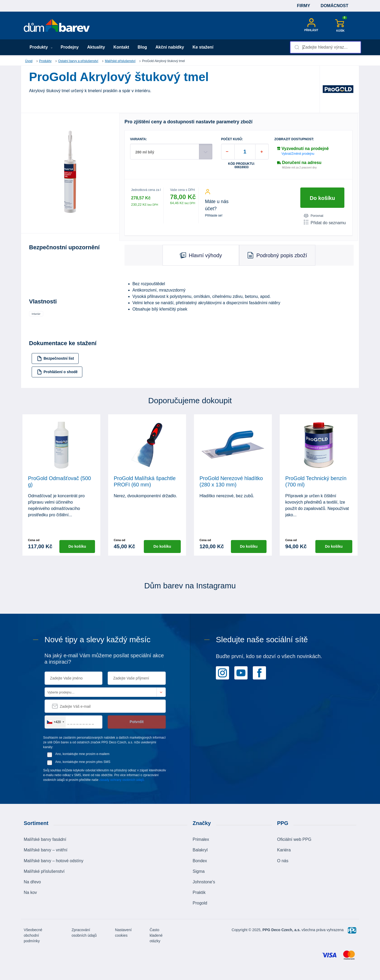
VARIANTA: (139, 139)
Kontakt (121, 47)
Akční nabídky (170, 47)
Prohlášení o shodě (57, 372)
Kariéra (284, 850)
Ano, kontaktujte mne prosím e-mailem (82, 754)
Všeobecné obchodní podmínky (33, 935)
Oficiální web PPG (294, 839)
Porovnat (313, 216)
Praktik (199, 892)
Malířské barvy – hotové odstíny (54, 861)
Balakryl (200, 850)
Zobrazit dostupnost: (294, 139)
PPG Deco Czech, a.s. (282, 930)
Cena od (34, 540)
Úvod (29, 61)
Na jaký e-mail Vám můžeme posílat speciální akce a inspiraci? (104, 659)
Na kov (30, 892)
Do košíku (322, 198)
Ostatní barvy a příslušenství (78, 61)
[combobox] (326, 47)
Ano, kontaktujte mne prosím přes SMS (83, 762)
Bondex (200, 861)
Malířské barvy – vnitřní (46, 850)
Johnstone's (204, 882)
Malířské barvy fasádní (45, 839)
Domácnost (334, 6)
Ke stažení (203, 47)
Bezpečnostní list (55, 358)
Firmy (303, 6)
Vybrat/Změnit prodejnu (298, 154)
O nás (283, 861)
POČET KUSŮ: (232, 139)
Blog (142, 47)
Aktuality (96, 47)
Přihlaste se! (214, 215)
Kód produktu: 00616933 (241, 166)
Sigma (199, 871)
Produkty (41, 47)
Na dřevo (32, 882)
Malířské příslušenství (120, 61)
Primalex (201, 839)
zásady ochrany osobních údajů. (122, 780)
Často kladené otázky (156, 935)
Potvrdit (137, 722)
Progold (200, 903)
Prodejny (70, 47)
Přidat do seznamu (325, 222)
